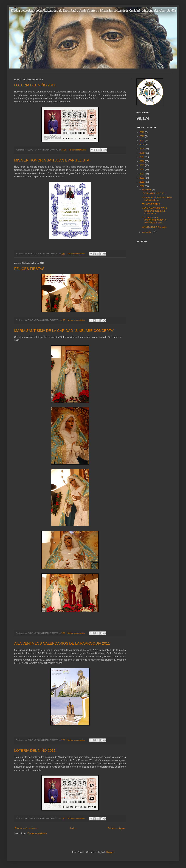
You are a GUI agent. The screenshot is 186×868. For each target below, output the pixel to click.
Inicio (73, 828)
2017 (142, 157)
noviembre (147, 232)
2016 (142, 161)
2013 (142, 174)
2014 (142, 169)
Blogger (110, 852)
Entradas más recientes (26, 828)
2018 (142, 153)
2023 (142, 132)
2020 (142, 145)
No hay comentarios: (78, 150)
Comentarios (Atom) (37, 833)
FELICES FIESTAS (29, 269)
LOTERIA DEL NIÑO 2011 (35, 85)
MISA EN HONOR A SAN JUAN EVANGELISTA (52, 160)
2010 (142, 186)
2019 (142, 149)
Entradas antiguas (116, 828)
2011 (142, 182)
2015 (142, 165)
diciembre (147, 190)
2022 (142, 136)
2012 (142, 178)
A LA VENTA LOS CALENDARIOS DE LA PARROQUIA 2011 (62, 643)
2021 (142, 141)
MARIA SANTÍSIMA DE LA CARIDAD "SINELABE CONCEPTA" (64, 331)
